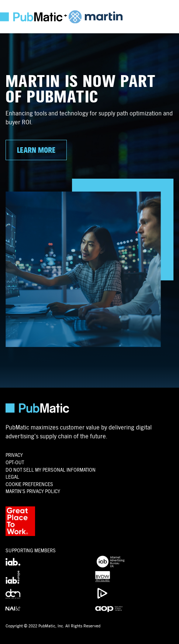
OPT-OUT (15, 463)
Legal (12, 477)
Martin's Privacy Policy (33, 491)
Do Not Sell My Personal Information (51, 470)
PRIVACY (14, 455)
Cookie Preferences (29, 484)
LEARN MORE (36, 150)
